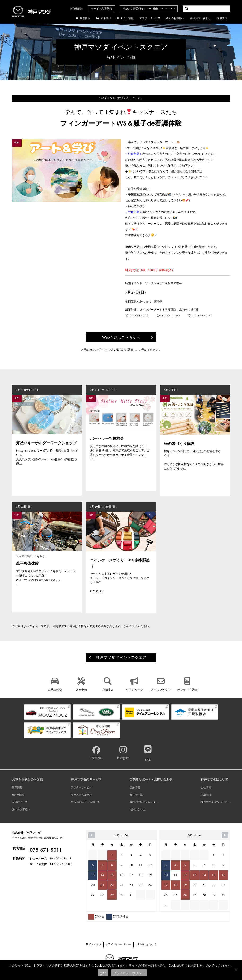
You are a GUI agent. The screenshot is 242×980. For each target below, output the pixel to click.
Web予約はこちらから (130, 337)
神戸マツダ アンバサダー (215, 802)
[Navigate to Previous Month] (91, 835)
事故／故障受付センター (144, 802)
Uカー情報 (125, 18)
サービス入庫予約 (101, 9)
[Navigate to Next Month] (225, 835)
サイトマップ (94, 944)
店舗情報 (83, 18)
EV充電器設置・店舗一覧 (85, 802)
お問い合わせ (137, 809)
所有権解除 (76, 9)
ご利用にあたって (146, 944)
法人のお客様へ (175, 18)
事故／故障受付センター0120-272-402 (149, 9)
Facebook (96, 753)
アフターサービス (150, 18)
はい (103, 973)
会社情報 (206, 788)
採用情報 (222, 18)
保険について (20, 802)
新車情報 (103, 18)
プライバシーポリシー (118, 944)
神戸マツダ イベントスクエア (115, 658)
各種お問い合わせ (200, 18)
